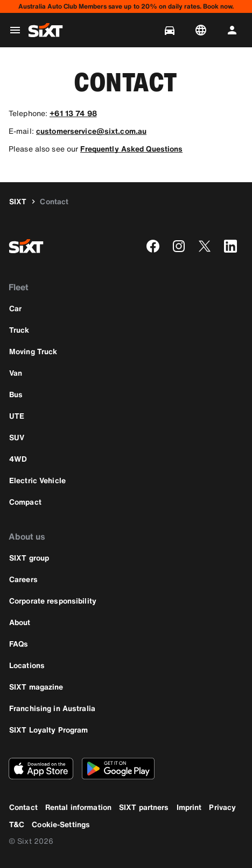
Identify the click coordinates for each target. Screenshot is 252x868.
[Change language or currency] (203, 30)
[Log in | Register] (234, 30)
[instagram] (179, 246)
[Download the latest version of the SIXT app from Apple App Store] (41, 769)
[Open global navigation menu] (15, 30)
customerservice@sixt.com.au (91, 131)
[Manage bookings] (172, 30)
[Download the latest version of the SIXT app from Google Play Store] (118, 769)
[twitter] (205, 246)
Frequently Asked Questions (131, 149)
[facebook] (153, 246)
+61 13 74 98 (73, 113)
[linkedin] (230, 246)
